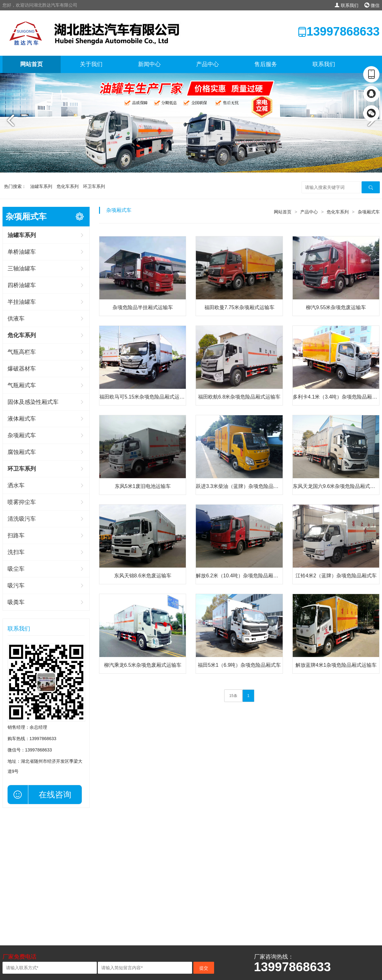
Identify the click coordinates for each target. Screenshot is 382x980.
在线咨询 (55, 795)
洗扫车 (16, 552)
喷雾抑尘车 (22, 502)
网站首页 (31, 64)
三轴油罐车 (22, 269)
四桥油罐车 (22, 285)
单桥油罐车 (22, 252)
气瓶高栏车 (22, 352)
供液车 (16, 319)
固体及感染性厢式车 (33, 402)
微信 (372, 5)
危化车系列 (68, 186)
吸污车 (16, 586)
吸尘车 (16, 569)
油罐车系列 (41, 186)
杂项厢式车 (22, 435)
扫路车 (16, 535)
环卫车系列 (94, 186)
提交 (204, 968)
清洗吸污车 (22, 519)
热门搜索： (15, 186)
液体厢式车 (22, 419)
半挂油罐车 (22, 302)
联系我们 (346, 5)
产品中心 (208, 64)
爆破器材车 (22, 369)
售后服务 (266, 64)
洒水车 (16, 485)
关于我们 (91, 64)
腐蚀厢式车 (22, 452)
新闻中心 (149, 64)
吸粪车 (16, 602)
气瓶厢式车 (22, 385)
